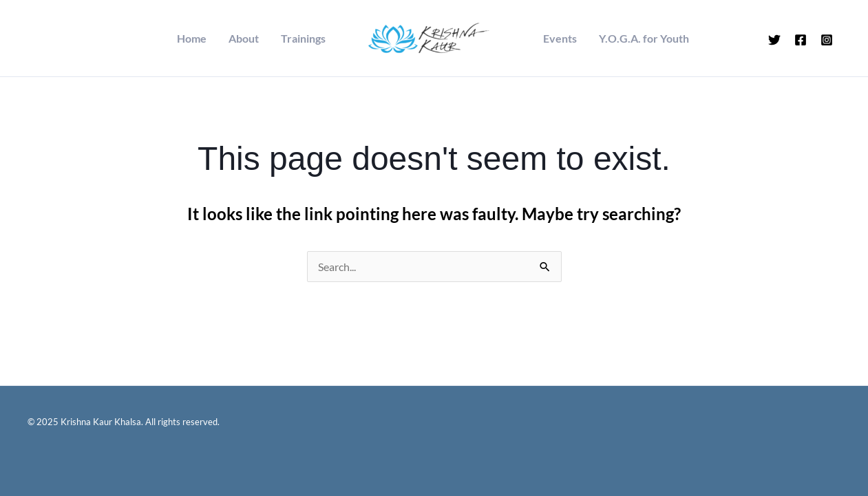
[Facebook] (801, 40)
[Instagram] (827, 40)
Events (560, 39)
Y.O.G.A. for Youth (644, 39)
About (244, 39)
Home (192, 39)
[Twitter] (774, 40)
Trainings (303, 39)
